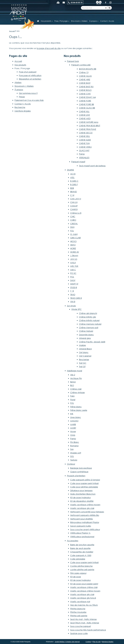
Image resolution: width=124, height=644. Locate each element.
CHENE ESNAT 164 (87, 97)
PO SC (73, 273)
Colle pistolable (78, 559)
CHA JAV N (76, 199)
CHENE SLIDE (85, 140)
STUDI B (74, 287)
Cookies (88, 642)
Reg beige (84, 360)
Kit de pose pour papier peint (84, 584)
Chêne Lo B (76, 213)
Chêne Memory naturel (90, 324)
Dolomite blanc (86, 335)
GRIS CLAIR (75, 238)
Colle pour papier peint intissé (84, 483)
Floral (73, 400)
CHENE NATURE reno (89, 122)
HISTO (73, 245)
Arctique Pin (76, 378)
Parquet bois (73, 61)
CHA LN (74, 202)
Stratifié (70, 170)
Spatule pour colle (79, 633)
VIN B (73, 302)
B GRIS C (74, 181)
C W (72, 195)
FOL (72, 231)
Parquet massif (78, 162)
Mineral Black (85, 349)
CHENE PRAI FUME (88, 129)
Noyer (73, 431)
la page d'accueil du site (49, 48)
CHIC (73, 216)
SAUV (73, 280)
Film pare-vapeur (78, 573)
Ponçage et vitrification (30, 75)
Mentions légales (23, 111)
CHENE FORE (85, 101)
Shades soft (76, 453)
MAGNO (74, 421)
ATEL (72, 178)
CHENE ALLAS (85, 76)
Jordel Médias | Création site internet (67, 642)
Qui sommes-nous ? (28, 93)
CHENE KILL (84, 111)
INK (72, 414)
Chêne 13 (84, 72)
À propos (19, 90)
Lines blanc (76, 417)
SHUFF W (74, 284)
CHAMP (74, 206)
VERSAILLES (84, 158)
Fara (72, 396)
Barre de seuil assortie (80, 548)
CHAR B (74, 209)
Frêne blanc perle (79, 410)
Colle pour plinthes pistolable (84, 487)
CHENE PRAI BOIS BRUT (90, 126)
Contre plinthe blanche (81, 566)
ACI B (73, 174)
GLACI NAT (84, 150)
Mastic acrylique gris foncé (83, 598)
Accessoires (73, 541)
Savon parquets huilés (81, 526)
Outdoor (71, 464)
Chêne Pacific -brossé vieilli (92, 342)
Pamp (82, 154)
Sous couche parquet (81, 626)
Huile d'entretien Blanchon (83, 494)
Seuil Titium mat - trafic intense (85, 623)
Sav (72, 449)
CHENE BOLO (85, 90)
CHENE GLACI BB (87, 108)
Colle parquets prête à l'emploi (85, 480)
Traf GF (82, 367)
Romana (74, 446)
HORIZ (73, 248)
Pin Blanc (75, 442)
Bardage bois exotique (81, 468)
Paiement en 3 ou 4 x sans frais (29, 100)
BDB (72, 188)
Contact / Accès (107, 21)
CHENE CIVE (85, 94)
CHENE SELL (84, 136)
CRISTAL (74, 224)
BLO (72, 385)
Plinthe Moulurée (78, 612)
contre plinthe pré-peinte (82, 570)
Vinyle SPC (76, 309)
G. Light (74, 234)
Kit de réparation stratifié (82, 501)
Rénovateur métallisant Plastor (85, 522)
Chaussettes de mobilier (82, 552)
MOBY (73, 428)
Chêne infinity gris (87, 317)
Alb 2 (73, 375)
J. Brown (74, 255)
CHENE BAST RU (86, 87)
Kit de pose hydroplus (80, 497)
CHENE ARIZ (85, 80)
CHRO (73, 220)
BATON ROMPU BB (88, 69)
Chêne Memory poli (89, 328)
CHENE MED (85, 118)
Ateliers (18, 82)
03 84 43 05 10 (75, 2)
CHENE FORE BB (86, 104)
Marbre (82, 345)
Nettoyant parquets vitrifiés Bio (85, 515)
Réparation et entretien (30, 79)
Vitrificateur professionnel (82, 537)
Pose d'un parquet (28, 72)
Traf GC (83, 363)
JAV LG (74, 259)
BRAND (74, 192)
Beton (73, 382)
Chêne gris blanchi (88, 313)
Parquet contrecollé (81, 65)
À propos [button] (94, 21)
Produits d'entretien (76, 476)
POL (72, 277)
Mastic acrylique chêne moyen (85, 505)
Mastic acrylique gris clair (82, 508)
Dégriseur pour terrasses (81, 490)
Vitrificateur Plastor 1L (80, 533)
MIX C (73, 270)
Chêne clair (76, 389)
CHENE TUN (84, 143)
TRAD (73, 295)
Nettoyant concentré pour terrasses (87, 512)
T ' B (72, 291)
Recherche (20, 107)
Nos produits (20, 65)
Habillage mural (75, 371)
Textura (74, 460)
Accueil (12, 31)
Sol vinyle (71, 306)
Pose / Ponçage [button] (62, 21)
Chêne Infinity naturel (89, 320)
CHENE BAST (85, 83)
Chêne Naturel (86, 331)
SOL (72, 456)
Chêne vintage (78, 392)
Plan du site (97, 642)
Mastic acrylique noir (80, 602)
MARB (73, 424)
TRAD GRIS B (76, 298)
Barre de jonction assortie (82, 545)
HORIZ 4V (75, 252)
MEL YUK (74, 266)
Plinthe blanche (78, 609)
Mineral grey (85, 338)
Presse (22, 97)
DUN (72, 227)
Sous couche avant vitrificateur (85, 529)
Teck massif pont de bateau (92, 166)
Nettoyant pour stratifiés (82, 519)
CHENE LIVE (84, 115)
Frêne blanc (76, 407)
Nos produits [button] (47, 21)
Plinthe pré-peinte (79, 616)
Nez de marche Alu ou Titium (84, 605)
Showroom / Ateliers (24, 86)
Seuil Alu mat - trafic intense (83, 619)
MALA (73, 263)
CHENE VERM (85, 147)
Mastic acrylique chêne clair (84, 587)
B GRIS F (74, 185)
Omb (73, 435)
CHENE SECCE (86, 133)
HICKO (73, 241)
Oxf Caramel (85, 356)
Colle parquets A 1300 (81, 555)
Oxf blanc (84, 352)
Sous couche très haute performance (88, 630)
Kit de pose (76, 577)
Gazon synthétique (79, 472)
